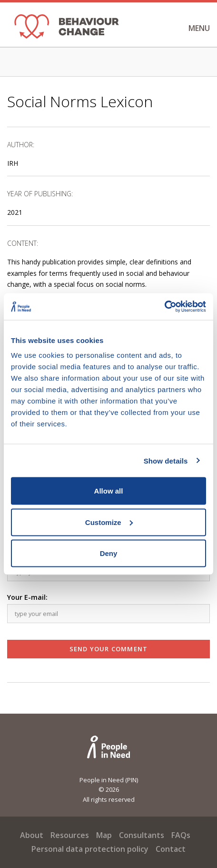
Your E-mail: (27, 597)
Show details (166, 460)
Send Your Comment (108, 649)
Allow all (109, 491)
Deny (109, 553)
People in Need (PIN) (109, 780)
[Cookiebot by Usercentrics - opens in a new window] (164, 307)
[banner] (67, 29)
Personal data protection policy (90, 849)
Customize (109, 522)
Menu (190, 28)
